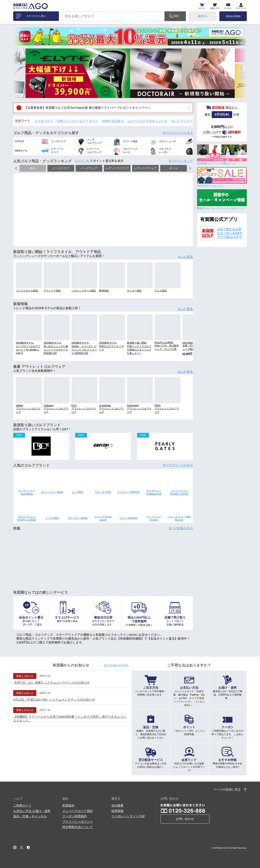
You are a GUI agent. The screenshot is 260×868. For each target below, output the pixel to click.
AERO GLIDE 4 (113, 121)
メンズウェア (89, 168)
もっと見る (185, 257)
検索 (176, 16)
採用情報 (117, 811)
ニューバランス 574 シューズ (147, 121)
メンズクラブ (61, 168)
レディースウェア (145, 168)
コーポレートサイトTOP (128, 816)
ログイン (203, 16)
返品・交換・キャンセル (30, 816)
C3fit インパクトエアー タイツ (77, 121)
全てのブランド (178, 465)
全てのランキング (181, 161)
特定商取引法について (78, 827)
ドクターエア (44, 121)
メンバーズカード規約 (78, 811)
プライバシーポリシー (78, 822)
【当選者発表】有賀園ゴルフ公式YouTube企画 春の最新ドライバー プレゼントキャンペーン (87, 108)
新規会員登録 (233, 16)
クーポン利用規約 (75, 816)
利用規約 (68, 805)
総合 (33, 168)
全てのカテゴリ (178, 133)
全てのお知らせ (116, 665)
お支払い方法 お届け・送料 (32, 811)
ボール (173, 168)
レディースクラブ (117, 168)
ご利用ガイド (22, 805)
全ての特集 (181, 528)
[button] (19, 73)
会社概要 (117, 805)
